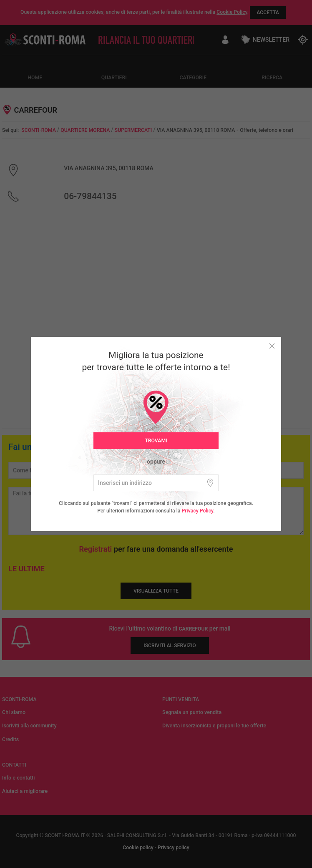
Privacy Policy (197, 511)
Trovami (156, 441)
